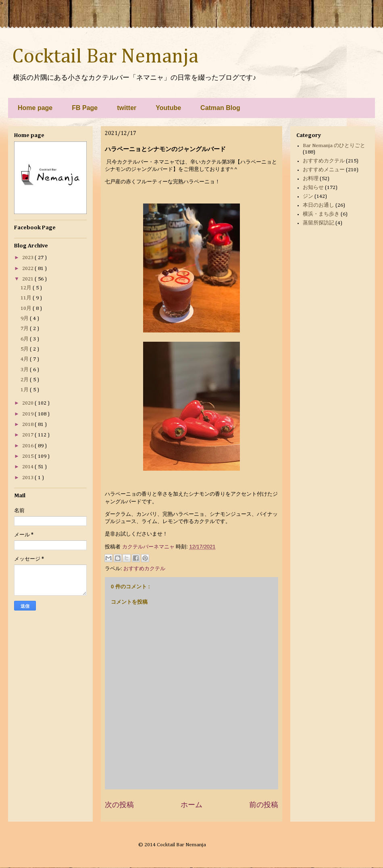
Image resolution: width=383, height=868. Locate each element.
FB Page (85, 108)
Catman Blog (220, 108)
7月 (25, 329)
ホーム (191, 805)
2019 (28, 414)
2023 (28, 258)
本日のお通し (318, 205)
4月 (25, 359)
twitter (127, 108)
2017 (28, 435)
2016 (28, 446)
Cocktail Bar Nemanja (105, 57)
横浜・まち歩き (321, 214)
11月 (27, 298)
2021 (28, 279)
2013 (28, 478)
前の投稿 (264, 805)
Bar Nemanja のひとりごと (334, 146)
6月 (25, 339)
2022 (28, 269)
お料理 (311, 179)
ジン (308, 196)
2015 (28, 456)
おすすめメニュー (324, 170)
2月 (25, 380)
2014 (28, 467)
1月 (25, 390)
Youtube (168, 108)
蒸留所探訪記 (318, 223)
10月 (27, 308)
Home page (35, 108)
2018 (28, 425)
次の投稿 (119, 805)
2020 (28, 403)
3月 (25, 370)
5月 (25, 349)
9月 (25, 319)
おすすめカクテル (144, 568)
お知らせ (313, 188)
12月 (27, 288)
